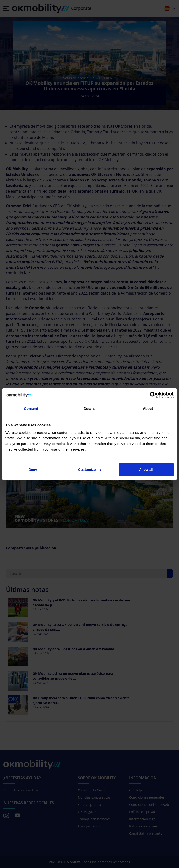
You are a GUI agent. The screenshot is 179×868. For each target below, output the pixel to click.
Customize (90, 469)
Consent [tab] (31, 409)
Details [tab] (89, 409)
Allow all (146, 469)
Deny (33, 469)
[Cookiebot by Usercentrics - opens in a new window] (153, 395)
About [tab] (148, 409)
